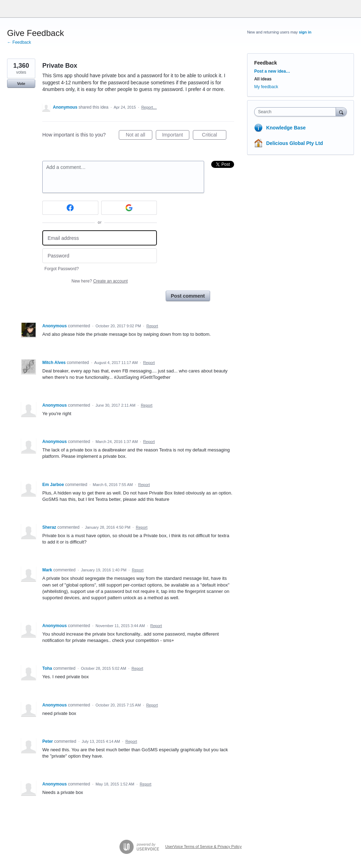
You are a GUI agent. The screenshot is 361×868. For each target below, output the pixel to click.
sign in (305, 32)
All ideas (263, 79)
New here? (100, 281)
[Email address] (100, 238)
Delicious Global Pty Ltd (295, 143)
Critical (214, 136)
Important (176, 136)
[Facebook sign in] (70, 208)
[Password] (100, 256)
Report (152, 326)
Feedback (266, 63)
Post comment (188, 296)
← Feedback (19, 42)
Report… (149, 107)
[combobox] (297, 112)
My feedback (266, 87)
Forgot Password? (62, 269)
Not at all (139, 136)
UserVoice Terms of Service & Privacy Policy (204, 846)
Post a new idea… (272, 71)
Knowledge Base (286, 128)
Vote (21, 84)
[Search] (341, 112)
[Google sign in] (129, 208)
